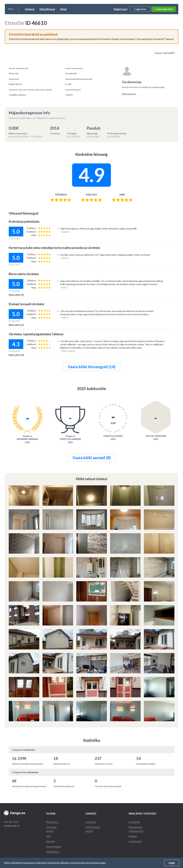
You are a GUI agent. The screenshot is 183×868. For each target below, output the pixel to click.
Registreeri (121, 9)
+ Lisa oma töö (164, 9)
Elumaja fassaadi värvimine (29, 303)
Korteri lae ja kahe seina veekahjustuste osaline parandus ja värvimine (60, 247)
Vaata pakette (129, 94)
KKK (49, 835)
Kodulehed (135, 821)
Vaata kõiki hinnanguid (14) (91, 366)
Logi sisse (140, 9)
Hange (19, 9)
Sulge (172, 863)
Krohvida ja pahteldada (26, 221)
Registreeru (53, 821)
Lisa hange (91, 821)
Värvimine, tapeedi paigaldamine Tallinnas (39, 333)
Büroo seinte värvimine (26, 273)
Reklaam (134, 835)
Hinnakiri (51, 840)
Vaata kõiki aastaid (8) (92, 457)
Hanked (46, 9)
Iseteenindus (136, 840)
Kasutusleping (54, 845)
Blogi (79, 9)
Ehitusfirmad (63, 9)
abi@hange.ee (12, 825)
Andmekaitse (53, 851)
